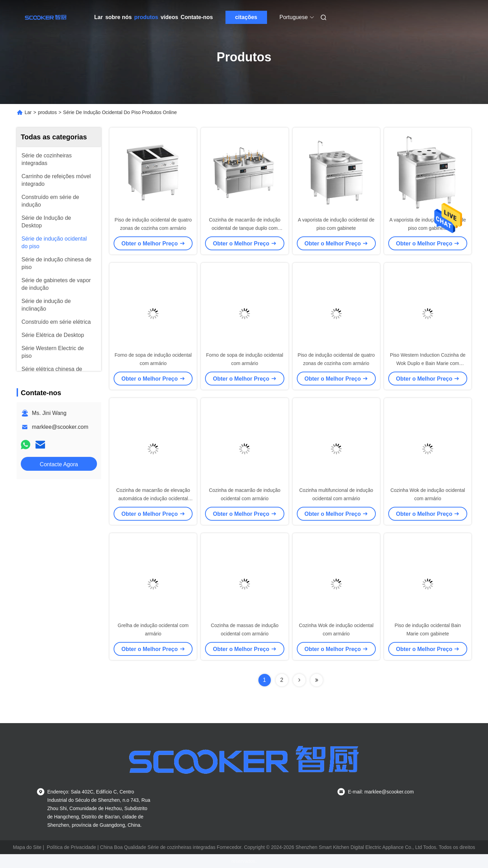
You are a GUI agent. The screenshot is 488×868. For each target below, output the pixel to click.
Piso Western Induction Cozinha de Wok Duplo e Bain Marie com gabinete (428, 363)
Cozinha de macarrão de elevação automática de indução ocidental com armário (153, 498)
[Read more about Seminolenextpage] (299, 680)
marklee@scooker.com (60, 427)
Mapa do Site (27, 847)
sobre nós (118, 17)
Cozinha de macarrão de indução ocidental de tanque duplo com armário (245, 228)
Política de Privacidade (71, 847)
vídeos (170, 17)
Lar (99, 17)
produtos (146, 17)
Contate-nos (197, 17)
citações (246, 17)
